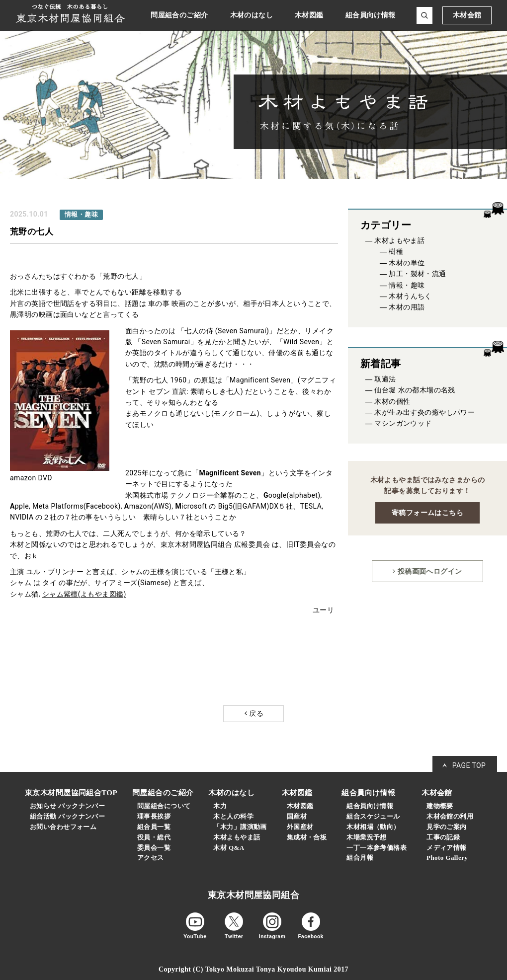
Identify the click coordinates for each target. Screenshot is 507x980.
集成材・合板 (307, 837)
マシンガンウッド (403, 423)
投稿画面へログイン (427, 571)
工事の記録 (443, 837)
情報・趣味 (407, 285)
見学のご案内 (447, 827)
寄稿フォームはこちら (427, 513)
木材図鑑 (300, 806)
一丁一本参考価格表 (377, 848)
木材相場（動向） (373, 827)
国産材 (297, 816)
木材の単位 (407, 263)
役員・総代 (154, 837)
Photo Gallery (447, 858)
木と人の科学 (233, 816)
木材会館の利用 (450, 816)
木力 (220, 806)
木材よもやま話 (399, 241)
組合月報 (360, 858)
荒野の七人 (32, 231)
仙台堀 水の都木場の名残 (415, 390)
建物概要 (440, 806)
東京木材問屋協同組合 (253, 895)
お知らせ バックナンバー (67, 806)
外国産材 (300, 827)
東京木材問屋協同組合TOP (71, 793)
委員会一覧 (154, 848)
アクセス (151, 858)
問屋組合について (164, 806)
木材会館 (467, 15)
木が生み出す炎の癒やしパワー (424, 413)
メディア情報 (447, 848)
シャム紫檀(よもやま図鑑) (84, 594)
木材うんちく (410, 296)
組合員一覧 (154, 827)
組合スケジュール (373, 816)
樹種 (396, 252)
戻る (254, 713)
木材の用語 (407, 307)
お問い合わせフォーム (63, 827)
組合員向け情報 (370, 806)
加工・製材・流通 (417, 274)
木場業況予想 (367, 837)
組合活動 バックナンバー (67, 816)
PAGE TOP (469, 765)
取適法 (385, 379)
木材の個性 (392, 402)
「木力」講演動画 (240, 827)
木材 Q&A (229, 848)
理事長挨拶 (154, 816)
